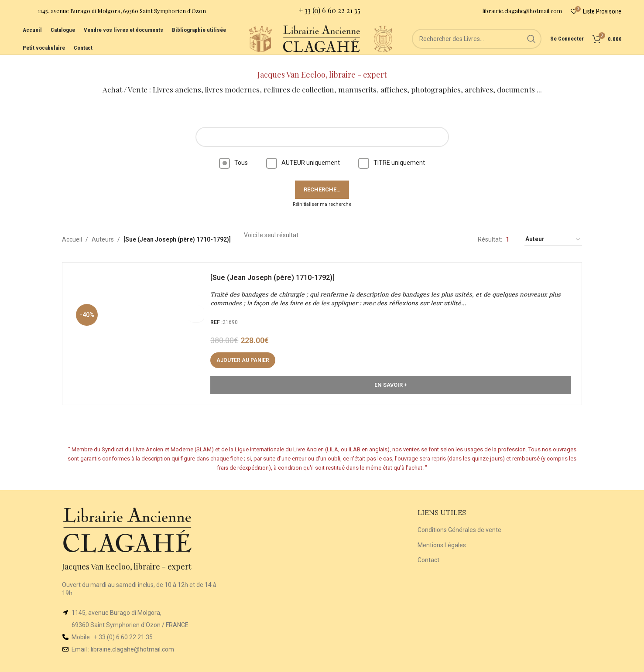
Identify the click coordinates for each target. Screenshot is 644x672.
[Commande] (553, 229)
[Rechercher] (478, 48)
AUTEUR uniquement (303, 152)
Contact (428, 549)
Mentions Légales (442, 534)
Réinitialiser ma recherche (322, 193)
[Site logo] (238, 48)
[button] (245, 352)
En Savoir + (391, 377)
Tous (233, 152)
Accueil (72, 229)
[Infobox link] (114, 13)
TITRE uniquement (392, 152)
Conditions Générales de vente (459, 519)
